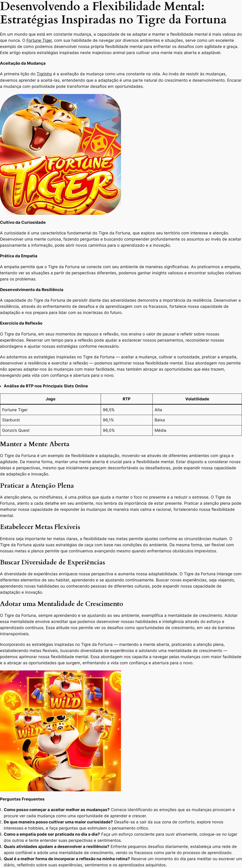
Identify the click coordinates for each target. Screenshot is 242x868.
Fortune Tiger (39, 40)
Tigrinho (44, 74)
